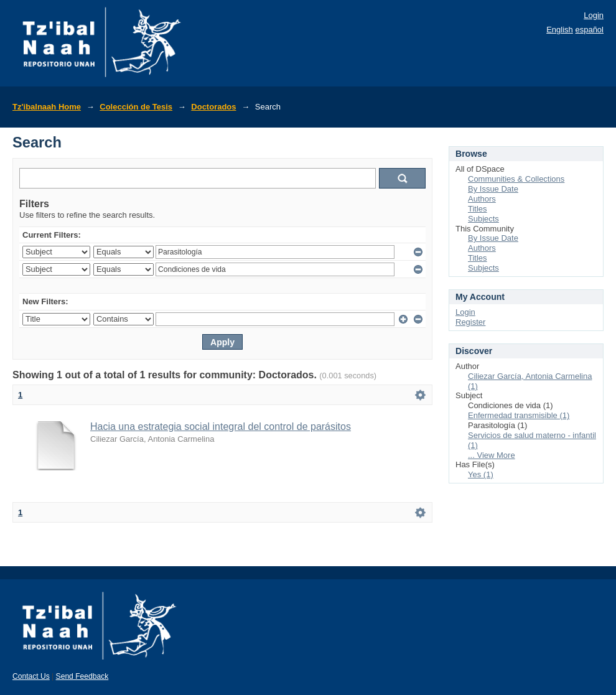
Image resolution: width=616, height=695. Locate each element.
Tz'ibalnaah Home (47, 107)
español (589, 30)
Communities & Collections (516, 179)
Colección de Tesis (136, 107)
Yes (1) (481, 474)
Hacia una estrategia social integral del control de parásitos (221, 427)
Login (594, 15)
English (560, 30)
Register (470, 322)
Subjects (483, 219)
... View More (492, 455)
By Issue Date (493, 189)
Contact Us (31, 676)
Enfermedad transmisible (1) (519, 415)
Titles (478, 209)
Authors (482, 199)
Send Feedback (82, 676)
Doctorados (213, 107)
